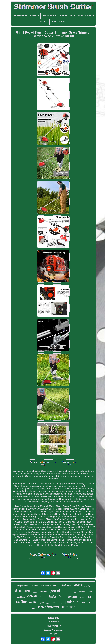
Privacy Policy (53, 626)
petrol (55, 590)
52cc (62, 596)
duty (89, 603)
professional (23, 586)
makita (82, 597)
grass (78, 585)
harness (82, 592)
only (54, 603)
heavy (60, 603)
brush (32, 596)
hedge (53, 596)
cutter (21, 601)
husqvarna (66, 592)
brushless (20, 597)
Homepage (53, 618)
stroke (35, 586)
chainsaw (66, 585)
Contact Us (53, 622)
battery (48, 603)
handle (87, 586)
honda (75, 592)
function (81, 602)
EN (51, 634)
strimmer (23, 590)
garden (69, 602)
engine (41, 603)
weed (90, 592)
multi (33, 602)
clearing (46, 586)
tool (56, 585)
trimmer (68, 607)
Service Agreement (53, 630)
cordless (73, 597)
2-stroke (43, 591)
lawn (34, 608)
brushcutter (49, 607)
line (89, 597)
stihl (43, 596)
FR (56, 634)
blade (35, 592)
